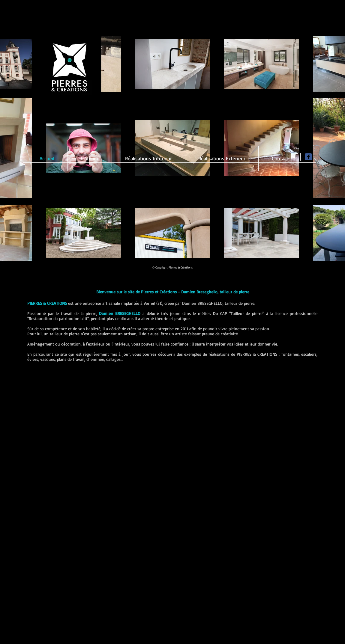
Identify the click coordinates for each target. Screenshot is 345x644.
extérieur (96, 344)
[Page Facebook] (308, 157)
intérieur (121, 344)
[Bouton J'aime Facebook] (278, 269)
